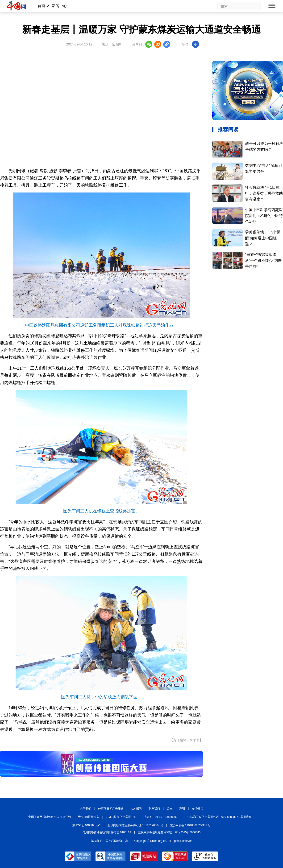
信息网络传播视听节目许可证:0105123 (107, 832)
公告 (170, 809)
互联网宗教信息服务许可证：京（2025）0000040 (169, 832)
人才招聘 (136, 809)
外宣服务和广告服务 (111, 809)
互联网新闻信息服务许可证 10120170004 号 (135, 825)
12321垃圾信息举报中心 (121, 817)
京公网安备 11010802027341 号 (190, 825)
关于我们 (86, 809)
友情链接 (197, 809)
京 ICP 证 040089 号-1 (87, 825)
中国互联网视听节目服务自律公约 (50, 817)
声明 (182, 809)
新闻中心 (59, 6)
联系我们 (154, 809)
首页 (42, 6)
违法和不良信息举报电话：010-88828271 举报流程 (220, 817)
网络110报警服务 (88, 817)
